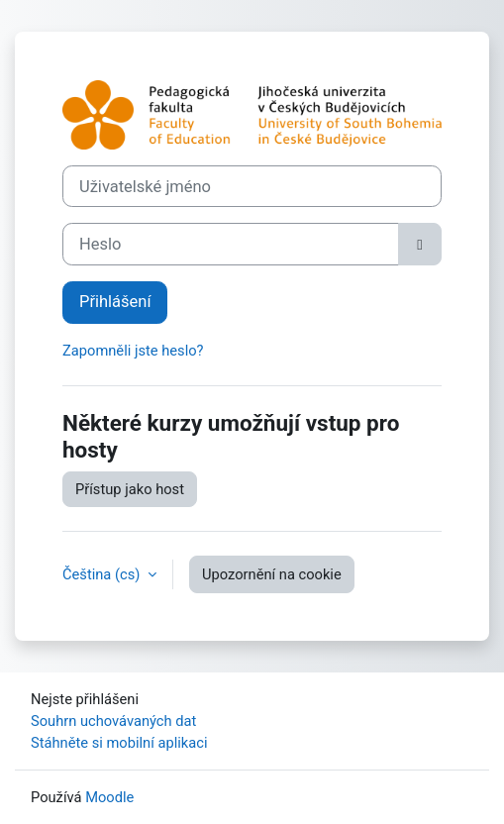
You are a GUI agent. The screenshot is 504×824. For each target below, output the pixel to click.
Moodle (109, 797)
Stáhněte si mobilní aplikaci (119, 743)
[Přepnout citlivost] (420, 244)
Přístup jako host (130, 489)
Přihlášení (115, 302)
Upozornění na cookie (272, 574)
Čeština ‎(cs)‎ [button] (103, 574)
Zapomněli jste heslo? (133, 351)
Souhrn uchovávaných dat (113, 721)
